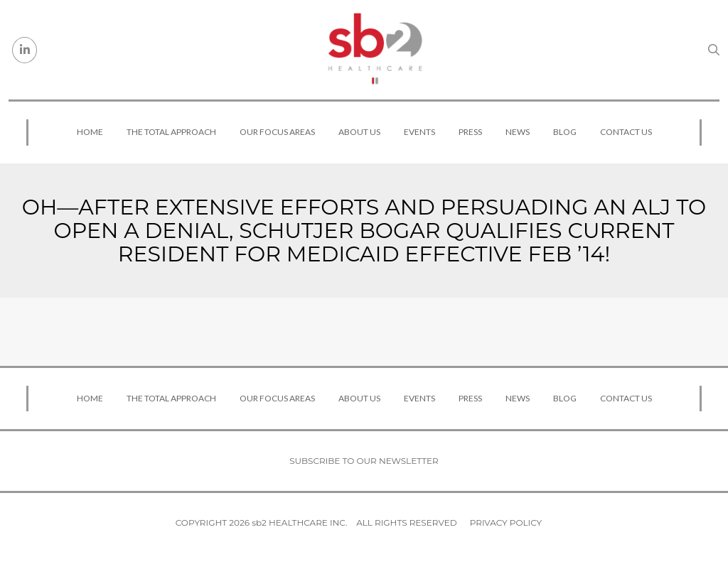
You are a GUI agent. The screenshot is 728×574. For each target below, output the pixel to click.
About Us (359, 132)
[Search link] (714, 50)
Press (470, 132)
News (518, 132)
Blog (565, 132)
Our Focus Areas (277, 132)
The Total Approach (171, 132)
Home (90, 132)
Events (419, 132)
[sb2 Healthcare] (375, 50)
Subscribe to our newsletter (364, 461)
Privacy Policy (506, 522)
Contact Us (626, 132)
